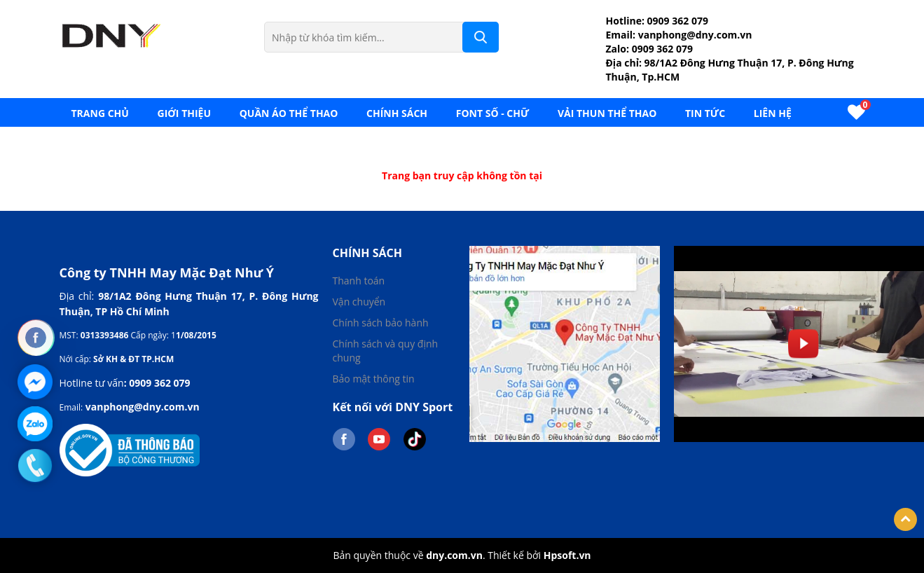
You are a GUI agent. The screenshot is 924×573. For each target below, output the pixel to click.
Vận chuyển (359, 302)
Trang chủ (100, 113)
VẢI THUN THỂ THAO (607, 113)
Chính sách (397, 113)
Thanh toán (359, 281)
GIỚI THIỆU (184, 113)
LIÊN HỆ (773, 113)
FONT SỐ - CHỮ (493, 113)
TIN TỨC (705, 113)
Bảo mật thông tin (374, 379)
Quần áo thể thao (289, 113)
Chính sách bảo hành (381, 323)
